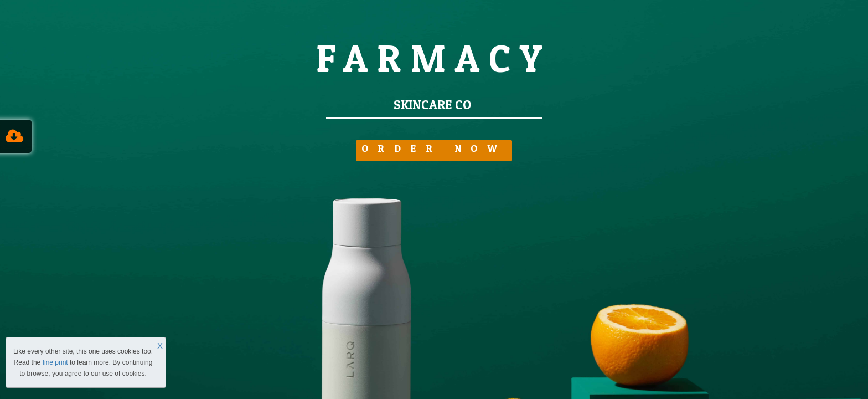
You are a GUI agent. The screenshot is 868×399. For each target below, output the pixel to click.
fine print (55, 362)
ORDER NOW (434, 149)
